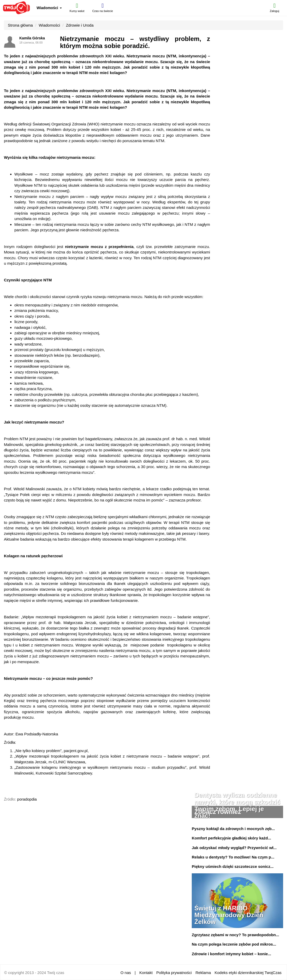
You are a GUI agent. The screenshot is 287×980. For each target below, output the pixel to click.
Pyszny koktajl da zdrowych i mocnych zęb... (233, 829)
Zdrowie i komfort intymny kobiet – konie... (231, 954)
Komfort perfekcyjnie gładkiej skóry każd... (231, 838)
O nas (126, 973)
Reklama (203, 973)
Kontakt (146, 973)
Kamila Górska (32, 38)
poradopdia (27, 799)
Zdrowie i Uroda (80, 25)
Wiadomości (49, 8)
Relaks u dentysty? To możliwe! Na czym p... (233, 857)
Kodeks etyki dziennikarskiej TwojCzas (248, 973)
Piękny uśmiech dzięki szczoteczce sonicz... (233, 866)
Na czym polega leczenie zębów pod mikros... (234, 944)
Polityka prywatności (174, 973)
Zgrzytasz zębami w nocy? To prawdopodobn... (235, 935)
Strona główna (20, 25)
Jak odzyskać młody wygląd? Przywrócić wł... (234, 848)
